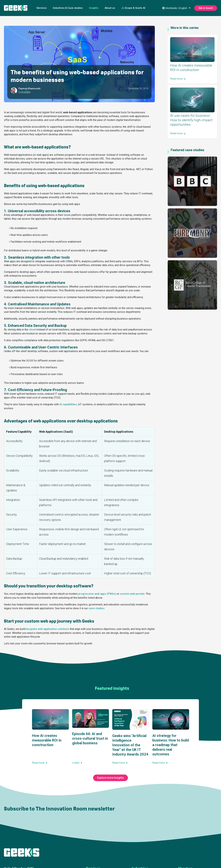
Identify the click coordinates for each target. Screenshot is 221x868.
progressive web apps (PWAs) (97, 594)
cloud (32, 330)
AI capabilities (68, 404)
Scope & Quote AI (133, 8)
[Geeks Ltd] (16, 8)
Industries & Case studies (68, 8)
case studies (96, 608)
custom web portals (132, 594)
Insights (94, 8)
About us (110, 8)
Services (42, 8)
